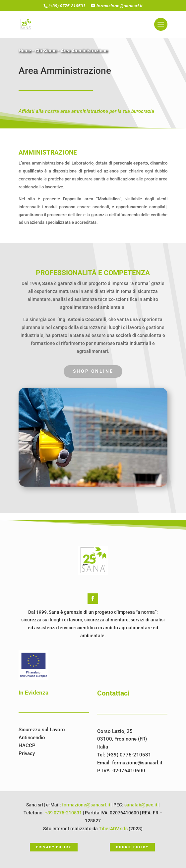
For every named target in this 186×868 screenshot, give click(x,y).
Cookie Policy (132, 847)
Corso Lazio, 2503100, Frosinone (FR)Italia (122, 739)
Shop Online (93, 371)
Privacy (27, 753)
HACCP (27, 746)
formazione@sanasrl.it (137, 763)
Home (25, 51)
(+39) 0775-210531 (67, 6)
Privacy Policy (54, 847)
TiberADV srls (113, 829)
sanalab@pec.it (141, 805)
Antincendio (32, 738)
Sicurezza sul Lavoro (42, 730)
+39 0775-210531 (63, 813)
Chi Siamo (46, 51)
